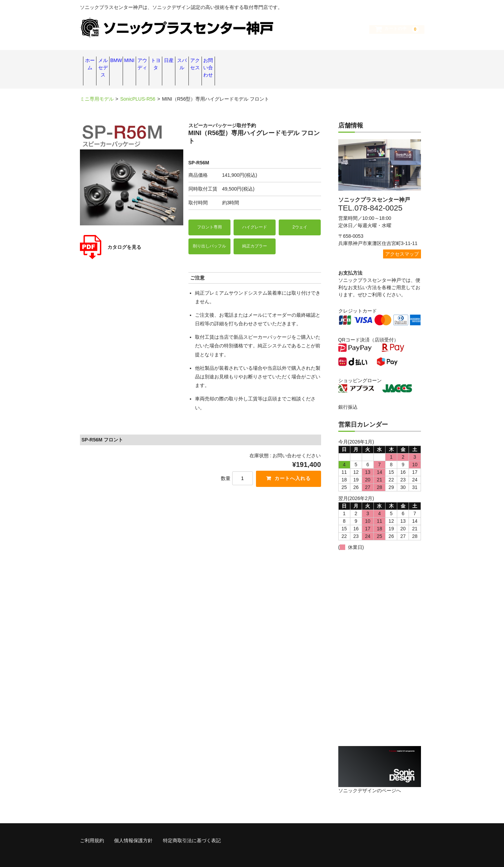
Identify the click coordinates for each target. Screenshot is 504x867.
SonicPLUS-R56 (138, 83)
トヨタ (269, 61)
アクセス (372, 61)
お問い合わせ (407, 61)
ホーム (97, 61)
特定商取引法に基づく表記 (192, 823)
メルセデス (132, 61)
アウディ (235, 61)
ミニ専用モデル (97, 83)
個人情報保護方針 (133, 823)
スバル (338, 61)
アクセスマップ (402, 237)
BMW (166, 61)
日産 (304, 61)
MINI (200, 61)
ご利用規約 (92, 823)
